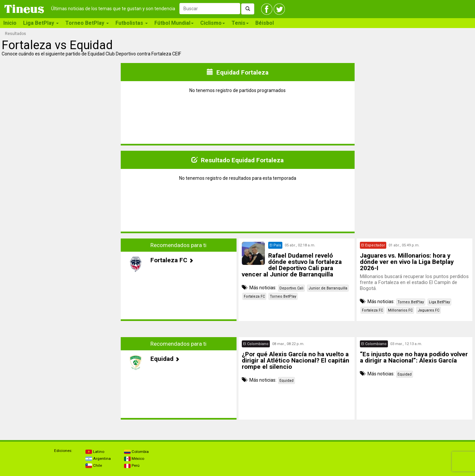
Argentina (98, 459)
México (134, 459)
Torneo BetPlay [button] (87, 23)
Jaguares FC (428, 310)
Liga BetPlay (439, 302)
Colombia (136, 452)
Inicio (10, 23)
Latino (95, 452)
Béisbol (265, 23)
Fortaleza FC (254, 296)
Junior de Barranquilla (328, 288)
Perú (132, 465)
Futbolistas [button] (132, 23)
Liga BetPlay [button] (41, 23)
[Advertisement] (61, 285)
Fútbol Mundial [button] (174, 23)
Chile (94, 465)
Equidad (286, 381)
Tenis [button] (240, 23)
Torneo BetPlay (283, 296)
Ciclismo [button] (213, 23)
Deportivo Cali (291, 288)
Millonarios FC (400, 310)
